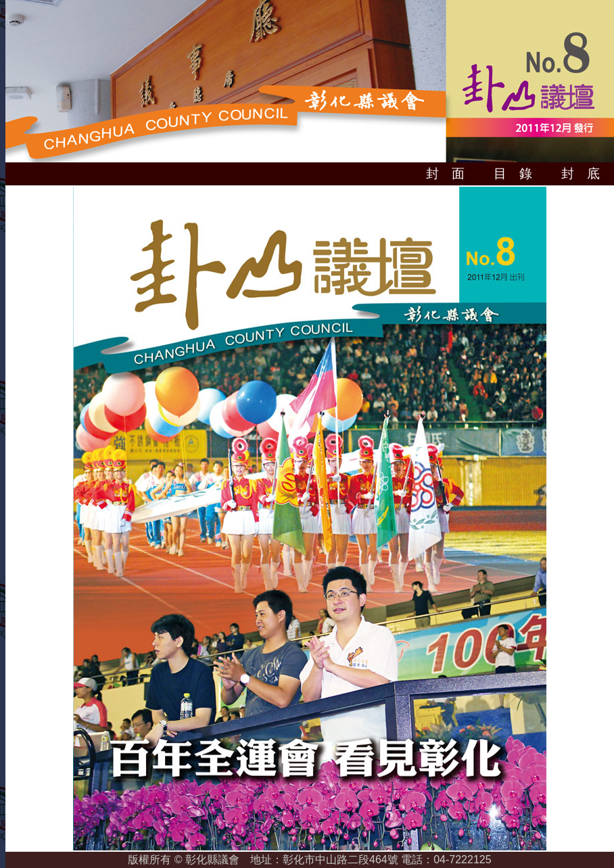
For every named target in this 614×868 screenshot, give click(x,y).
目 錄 (513, 174)
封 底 (581, 174)
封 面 (445, 174)
